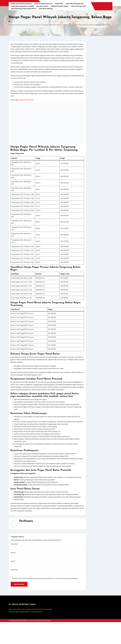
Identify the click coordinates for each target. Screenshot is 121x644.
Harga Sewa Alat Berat (26, 101)
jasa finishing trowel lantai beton (24, 9)
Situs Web (14, 592)
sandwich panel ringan (60, 6)
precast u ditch (42, 6)
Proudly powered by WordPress (18, 642)
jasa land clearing (46, 9)
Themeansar (46, 642)
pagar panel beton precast (22, 4)
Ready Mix (59, 4)
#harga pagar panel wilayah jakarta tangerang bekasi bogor (89, 25)
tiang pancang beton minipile (23, 6)
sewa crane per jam (79, 6)
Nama (14, 574)
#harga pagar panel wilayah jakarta (55, 25)
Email (13, 583)
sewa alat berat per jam (75, 4)
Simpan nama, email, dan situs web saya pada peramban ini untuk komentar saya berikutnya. (46, 600)
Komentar (15, 566)
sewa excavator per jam (44, 4)
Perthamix (26, 543)
